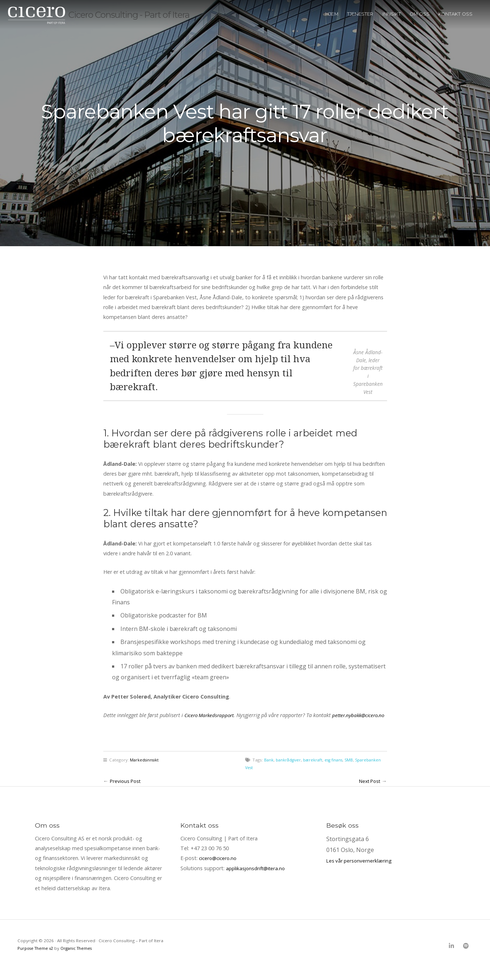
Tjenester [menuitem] (360, 23)
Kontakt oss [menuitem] (455, 23)
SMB (355, 770)
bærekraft (315, 770)
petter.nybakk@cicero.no (151, 725)
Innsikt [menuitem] (392, 23)
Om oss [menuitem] (420, 23)
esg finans (338, 770)
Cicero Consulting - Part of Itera (152, 24)
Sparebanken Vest (264, 778)
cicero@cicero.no (219, 868)
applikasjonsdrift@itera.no (257, 878)
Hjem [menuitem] (332, 23)
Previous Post (126, 791)
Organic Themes (80, 958)
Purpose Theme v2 (37, 958)
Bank (269, 770)
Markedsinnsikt (145, 770)
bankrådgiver (290, 770)
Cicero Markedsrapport (211, 715)
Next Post (368, 791)
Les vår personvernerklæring (360, 870)
